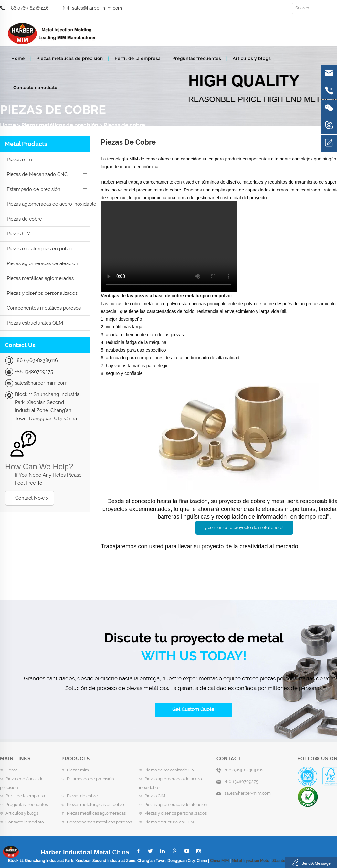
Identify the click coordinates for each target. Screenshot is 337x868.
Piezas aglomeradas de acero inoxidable (52, 204)
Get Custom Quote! (194, 709)
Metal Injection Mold (251, 861)
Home (18, 59)
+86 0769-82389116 (29, 8)
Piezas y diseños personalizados (42, 293)
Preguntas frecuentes (197, 59)
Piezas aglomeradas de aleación (42, 263)
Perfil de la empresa (138, 59)
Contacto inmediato (35, 88)
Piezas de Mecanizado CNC (37, 174)
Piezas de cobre (124, 125)
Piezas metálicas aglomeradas (40, 278)
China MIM (219, 861)
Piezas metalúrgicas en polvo (39, 249)
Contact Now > (32, 498)
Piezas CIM (19, 234)
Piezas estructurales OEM (35, 323)
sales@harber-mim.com (97, 8)
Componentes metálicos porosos (44, 308)
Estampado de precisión (34, 189)
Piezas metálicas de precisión (70, 59)
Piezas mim (19, 160)
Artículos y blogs (252, 59)
